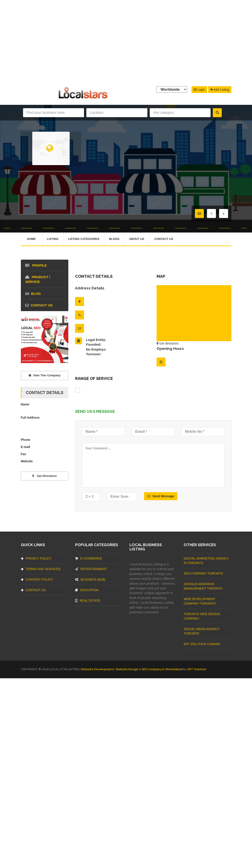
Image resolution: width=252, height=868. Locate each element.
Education (87, 590)
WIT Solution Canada (202, 644)
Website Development (98, 669)
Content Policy (37, 579)
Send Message (161, 496)
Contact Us (164, 239)
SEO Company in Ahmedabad (162, 669)
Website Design (127, 669)
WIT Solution (197, 669)
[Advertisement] (126, 42)
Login (199, 90)
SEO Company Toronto (203, 573)
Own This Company (45, 375)
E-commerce (88, 558)
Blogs (114, 239)
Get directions (168, 343)
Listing (53, 239)
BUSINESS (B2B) (90, 579)
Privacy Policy (36, 558)
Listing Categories (84, 239)
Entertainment (91, 569)
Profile (36, 265)
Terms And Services (41, 569)
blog (33, 294)
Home (31, 239)
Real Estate (88, 601)
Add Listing (220, 90)
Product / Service (38, 279)
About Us (137, 239)
